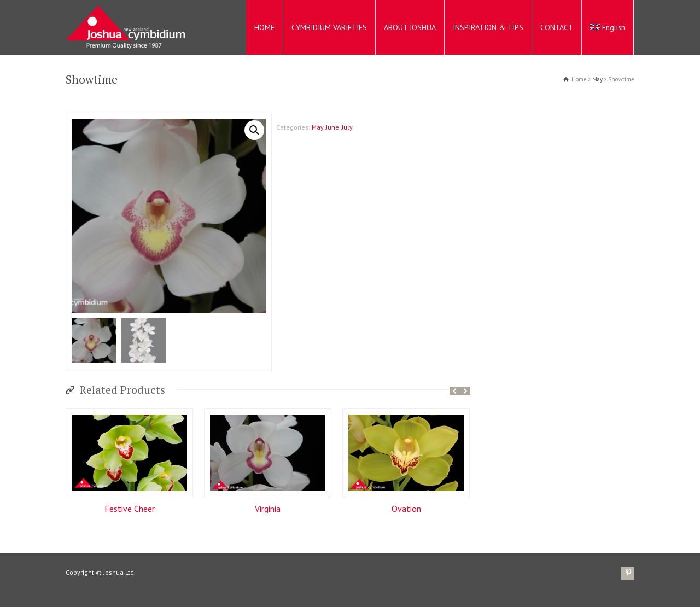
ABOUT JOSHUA (410, 27)
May (597, 79)
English (608, 27)
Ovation (406, 509)
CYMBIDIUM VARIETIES (329, 27)
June (332, 127)
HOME (264, 27)
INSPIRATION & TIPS (488, 27)
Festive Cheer (130, 509)
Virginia (268, 509)
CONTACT (557, 27)
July (347, 127)
